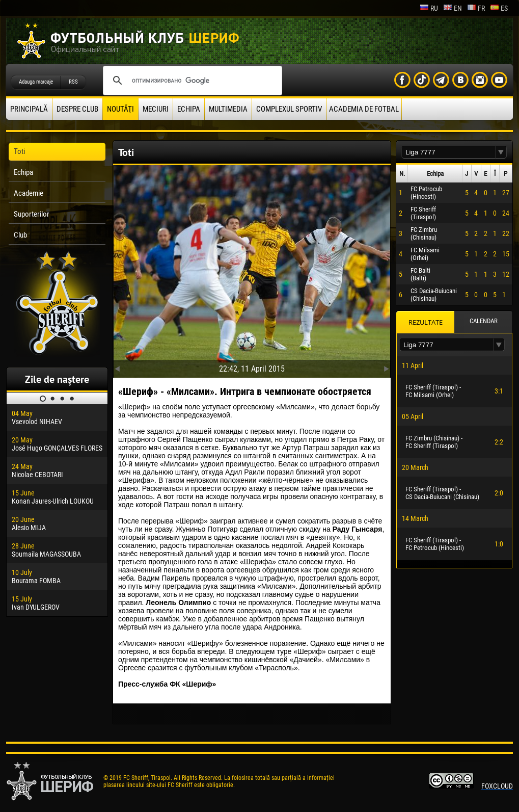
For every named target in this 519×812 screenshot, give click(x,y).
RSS (73, 82)
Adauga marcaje (36, 82)
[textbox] (449, 152)
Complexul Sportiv (289, 109)
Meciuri (156, 109)
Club (20, 235)
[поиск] (191, 81)
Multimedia (228, 109)
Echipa (189, 109)
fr (476, 8)
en (453, 8)
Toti (19, 151)
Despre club (77, 109)
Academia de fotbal (364, 109)
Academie (29, 193)
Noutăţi (120, 109)
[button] (501, 152)
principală (29, 109)
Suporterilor (32, 214)
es (499, 8)
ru (429, 8)
